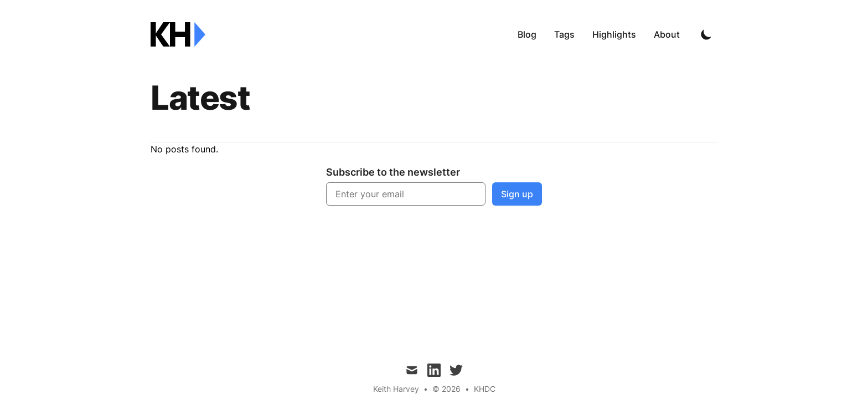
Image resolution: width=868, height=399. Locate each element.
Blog (527, 34)
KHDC (485, 389)
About (667, 34)
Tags (564, 34)
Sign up (517, 194)
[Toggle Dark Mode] (706, 34)
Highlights (614, 34)
